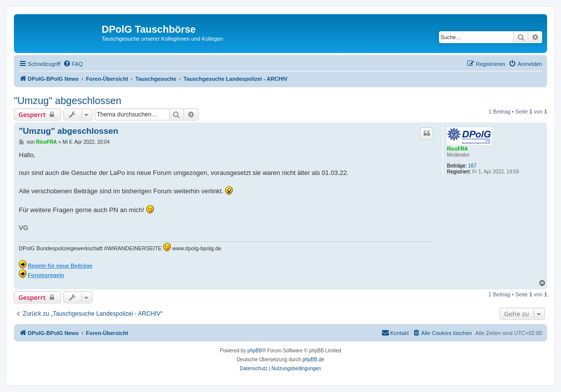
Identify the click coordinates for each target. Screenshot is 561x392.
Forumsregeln (46, 275)
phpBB (255, 351)
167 (472, 166)
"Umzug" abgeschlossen (68, 101)
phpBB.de (313, 360)
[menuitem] (73, 64)
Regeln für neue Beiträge (60, 266)
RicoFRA (457, 149)
